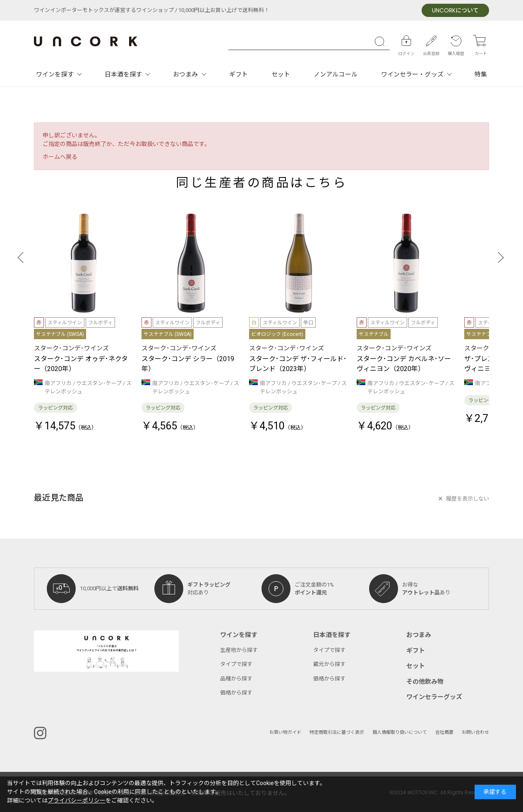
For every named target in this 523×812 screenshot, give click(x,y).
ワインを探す (55, 74)
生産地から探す (239, 650)
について (455, 11)
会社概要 (444, 732)
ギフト (239, 74)
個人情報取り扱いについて (400, 732)
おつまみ (185, 74)
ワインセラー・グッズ (412, 74)
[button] (23, 257)
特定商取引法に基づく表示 (337, 732)
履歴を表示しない (468, 499)
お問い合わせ (475, 732)
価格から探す (236, 693)
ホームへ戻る (60, 157)
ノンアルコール (336, 74)
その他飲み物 (425, 682)
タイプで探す (236, 664)
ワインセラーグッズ (434, 697)
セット (281, 74)
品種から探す (236, 679)
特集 (481, 74)
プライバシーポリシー (77, 801)
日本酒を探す (124, 74)
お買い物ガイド (285, 732)
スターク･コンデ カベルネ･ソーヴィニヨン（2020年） (404, 364)
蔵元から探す (329, 664)
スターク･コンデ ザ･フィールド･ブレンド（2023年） (298, 364)
